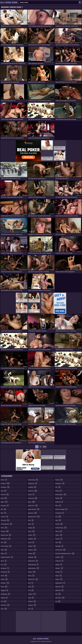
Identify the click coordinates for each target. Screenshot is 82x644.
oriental (32, 601)
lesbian (32, 546)
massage (32, 557)
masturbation (34, 568)
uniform (59, 557)
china (4, 528)
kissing (31, 528)
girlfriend (5, 605)
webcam (59, 587)
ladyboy (32, 539)
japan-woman (34, 509)
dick (4, 542)
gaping (4, 598)
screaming (60, 513)
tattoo (59, 535)
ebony (4, 553)
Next (45, 447)
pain (31, 609)
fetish (4, 587)
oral (31, 590)
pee (58, 487)
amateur (5, 483)
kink (31, 520)
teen (58, 542)
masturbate (33, 561)
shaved (59, 524)
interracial (33, 498)
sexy (58, 520)
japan (31, 502)
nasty (31, 576)
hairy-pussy (33, 480)
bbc (3, 509)
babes (4, 502)
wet (58, 594)
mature (32, 572)
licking (32, 553)
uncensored (60, 550)
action (4, 480)
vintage (59, 572)
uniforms (59, 561)
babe (4, 498)
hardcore (33, 491)
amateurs (5, 487)
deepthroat (6, 539)
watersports (60, 583)
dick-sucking (6, 546)
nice (31, 583)
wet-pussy (60, 598)
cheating (5, 520)
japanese (32, 513)
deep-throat (6, 535)
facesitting (5, 572)
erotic (4, 561)
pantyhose (60, 483)
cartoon (4, 517)
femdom (5, 583)
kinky (31, 524)
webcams (59, 590)
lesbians (32, 550)
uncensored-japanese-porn (65, 553)
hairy (4, 609)
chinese (5, 531)
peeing (59, 491)
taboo (59, 531)
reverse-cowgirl (61, 509)
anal (4, 491)
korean (32, 535)
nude (31, 587)
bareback (5, 506)
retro (58, 506)
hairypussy (32, 483)
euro (4, 565)
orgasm (32, 594)
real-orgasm (61, 494)
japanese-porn (34, 517)
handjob (32, 487)
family (4, 579)
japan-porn (33, 506)
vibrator (59, 568)
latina (31, 542)
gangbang (5, 594)
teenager (59, 546)
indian (31, 494)
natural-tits (33, 579)
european (5, 568)
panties (59, 480)
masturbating (33, 565)
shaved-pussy (61, 528)
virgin (59, 576)
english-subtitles (7, 557)
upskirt (59, 565)
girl (4, 601)
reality (59, 498)
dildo (4, 550)
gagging (5, 590)
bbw (4, 513)
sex (58, 517)
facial (4, 576)
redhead (59, 502)
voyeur (59, 579)
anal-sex (5, 494)
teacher (59, 539)
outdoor (32, 605)
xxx (58, 601)
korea (31, 531)
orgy (31, 598)
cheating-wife (6, 524)
